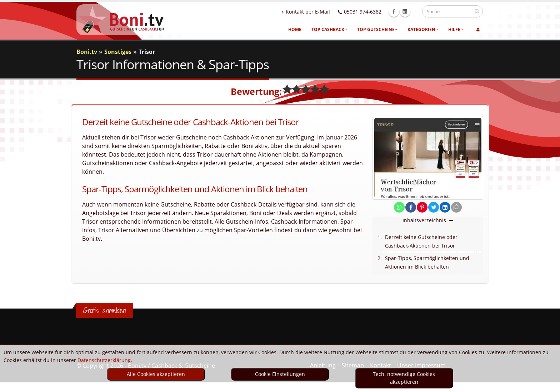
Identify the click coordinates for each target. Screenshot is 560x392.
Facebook (401, 11)
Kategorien (423, 29)
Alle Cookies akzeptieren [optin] (156, 374)
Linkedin (412, 11)
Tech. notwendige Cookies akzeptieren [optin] (404, 378)
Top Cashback (329, 29)
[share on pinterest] (422, 207)
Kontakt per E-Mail (313, 12)
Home (295, 29)
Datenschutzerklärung (104, 360)
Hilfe (456, 29)
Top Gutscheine (377, 29)
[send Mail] (456, 207)
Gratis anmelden (105, 310)
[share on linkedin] (445, 207)
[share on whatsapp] (399, 207)
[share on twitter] (434, 207)
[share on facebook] (411, 207)
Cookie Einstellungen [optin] (280, 374)
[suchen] (477, 11)
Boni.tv (87, 52)
